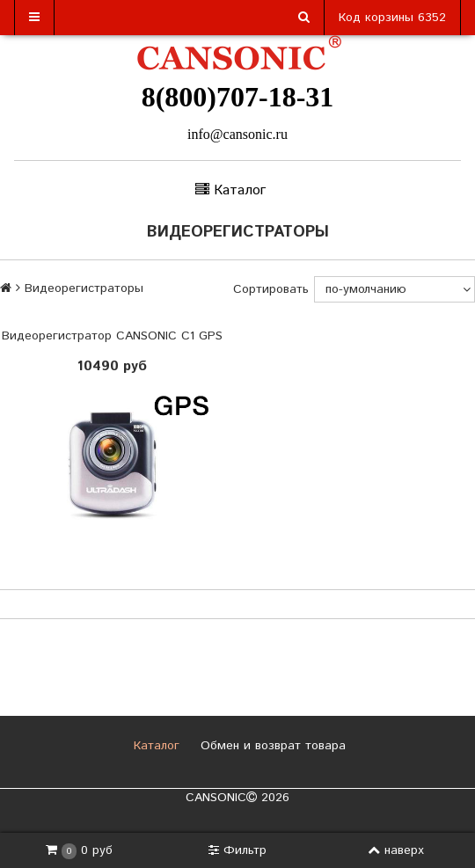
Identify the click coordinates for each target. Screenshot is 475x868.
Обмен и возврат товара (271, 746)
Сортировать (271, 289)
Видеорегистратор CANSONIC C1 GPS (112, 336)
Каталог (154, 746)
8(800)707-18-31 (238, 97)
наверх (396, 850)
